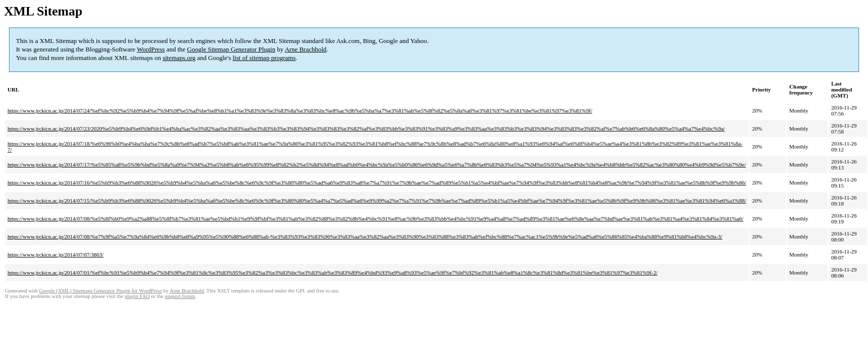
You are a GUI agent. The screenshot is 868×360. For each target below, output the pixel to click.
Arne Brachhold (305, 49)
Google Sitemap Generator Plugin (231, 49)
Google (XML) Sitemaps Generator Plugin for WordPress (100, 291)
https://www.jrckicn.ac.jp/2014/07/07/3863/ (55, 254)
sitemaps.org (179, 58)
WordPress (151, 49)
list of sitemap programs (264, 58)
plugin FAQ (137, 296)
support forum (180, 296)
